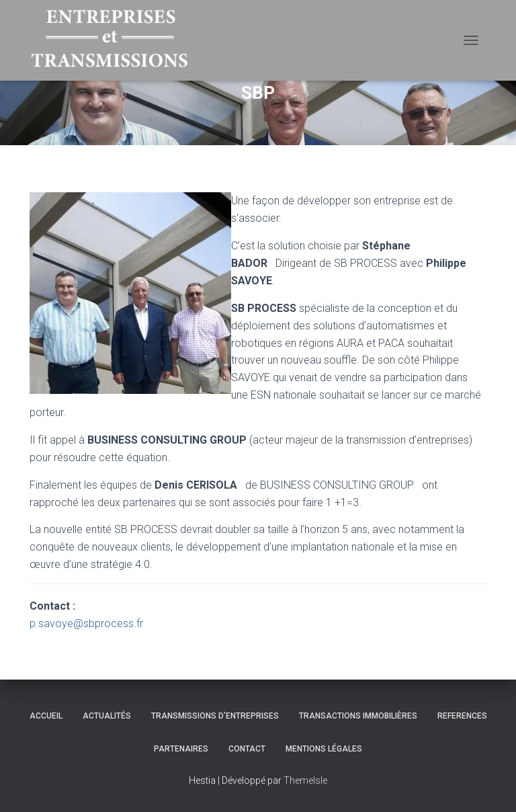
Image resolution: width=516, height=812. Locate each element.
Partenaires (181, 749)
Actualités (107, 716)
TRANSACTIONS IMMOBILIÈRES (358, 716)
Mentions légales (324, 749)
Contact (247, 749)
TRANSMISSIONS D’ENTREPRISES (215, 716)
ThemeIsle (305, 780)
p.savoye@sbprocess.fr (86, 623)
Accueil (46, 716)
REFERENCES (462, 716)
